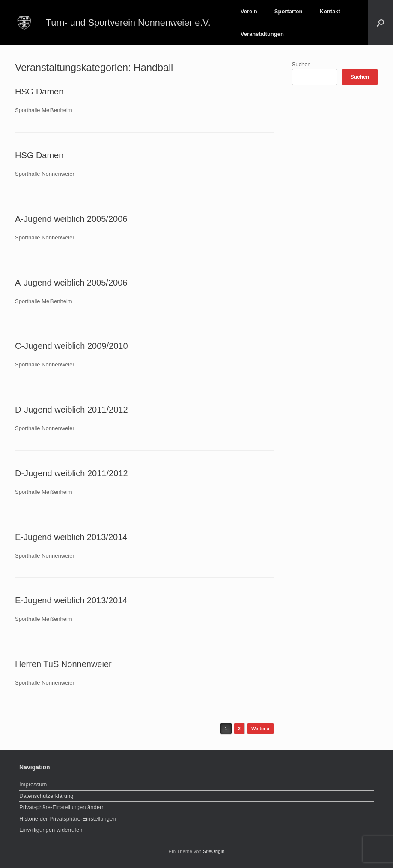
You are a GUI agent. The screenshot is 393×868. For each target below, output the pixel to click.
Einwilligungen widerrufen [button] (51, 830)
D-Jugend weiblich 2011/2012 (71, 410)
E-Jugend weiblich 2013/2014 (71, 537)
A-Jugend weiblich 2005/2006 (71, 219)
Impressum (33, 784)
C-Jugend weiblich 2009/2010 (71, 346)
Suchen (301, 64)
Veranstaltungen (262, 34)
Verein (249, 11)
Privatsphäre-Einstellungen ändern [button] (62, 807)
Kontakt (330, 11)
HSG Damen (39, 92)
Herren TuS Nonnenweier (63, 664)
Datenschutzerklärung (46, 796)
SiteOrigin (214, 851)
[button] (380, 23)
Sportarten (289, 11)
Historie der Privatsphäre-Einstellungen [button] (67, 819)
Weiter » (261, 729)
